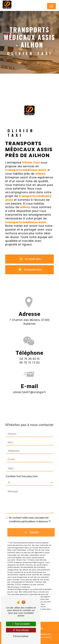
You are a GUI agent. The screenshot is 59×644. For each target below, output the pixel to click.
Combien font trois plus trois (22, 471)
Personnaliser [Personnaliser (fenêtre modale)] (21, 636)
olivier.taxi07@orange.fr (29, 387)
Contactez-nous (29, 270)
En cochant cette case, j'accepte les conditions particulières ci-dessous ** (30, 514)
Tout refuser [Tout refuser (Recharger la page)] (21, 630)
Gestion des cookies (41, 637)
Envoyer (34, 527)
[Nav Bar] (51, 6)
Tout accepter (21, 624)
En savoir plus (29, 259)
